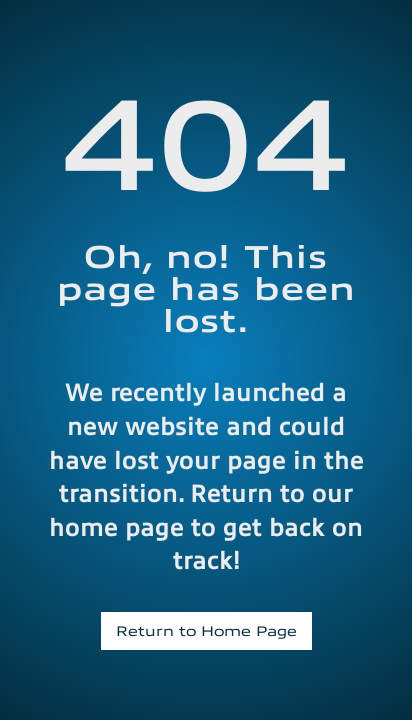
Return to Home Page (206, 630)
